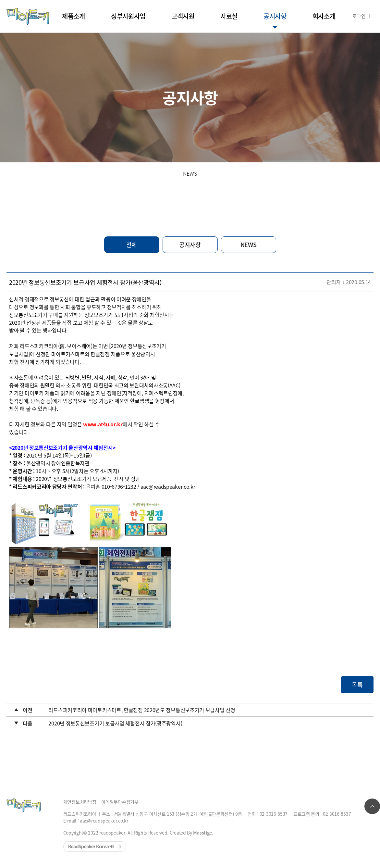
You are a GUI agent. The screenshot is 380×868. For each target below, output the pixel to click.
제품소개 (74, 16)
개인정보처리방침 (80, 802)
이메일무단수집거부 (120, 802)
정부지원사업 (128, 16)
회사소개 (324, 16)
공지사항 (275, 16)
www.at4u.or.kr (103, 424)
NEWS (190, 173)
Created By (191, 833)
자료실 (229, 16)
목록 (357, 685)
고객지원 (183, 16)
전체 (132, 245)
